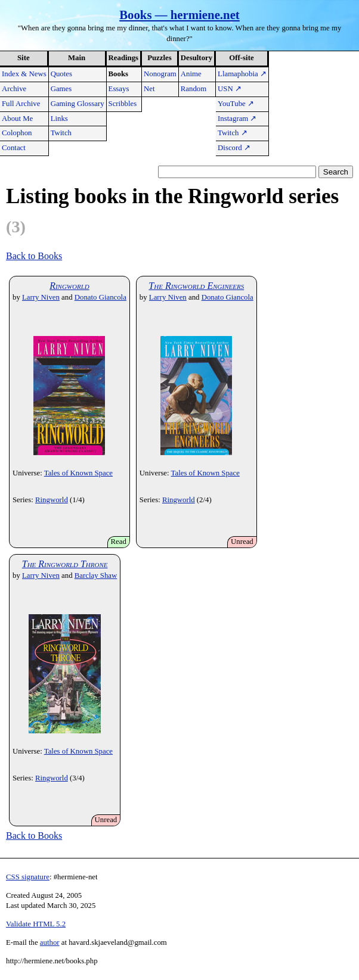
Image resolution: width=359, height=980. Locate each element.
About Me (17, 119)
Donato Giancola (100, 297)
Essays (119, 89)
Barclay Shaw (96, 575)
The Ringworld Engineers (196, 286)
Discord (234, 148)
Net (149, 89)
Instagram (237, 119)
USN (230, 89)
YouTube (236, 104)
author (50, 942)
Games (61, 89)
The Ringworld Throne (65, 564)
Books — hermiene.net (179, 15)
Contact (14, 148)
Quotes (61, 74)
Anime (191, 74)
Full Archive (21, 104)
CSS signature (28, 877)
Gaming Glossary (78, 104)
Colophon (17, 133)
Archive (14, 89)
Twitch (61, 133)
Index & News (24, 74)
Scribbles (123, 104)
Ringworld (69, 286)
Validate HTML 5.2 (36, 924)
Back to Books (34, 256)
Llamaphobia (242, 74)
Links (59, 119)
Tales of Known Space (78, 473)
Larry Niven (41, 297)
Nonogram (160, 74)
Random (194, 89)
